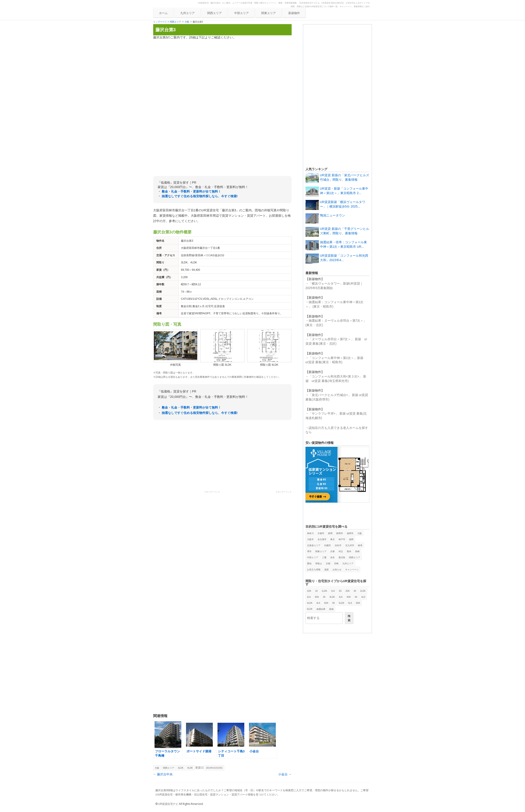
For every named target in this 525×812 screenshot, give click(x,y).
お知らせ (337, 570)
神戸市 (342, 539)
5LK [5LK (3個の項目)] (350, 603)
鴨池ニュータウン (333, 215)
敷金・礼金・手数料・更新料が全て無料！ (191, 191)
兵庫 (333, 551)
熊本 (349, 551)
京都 (328, 563)
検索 (349, 618)
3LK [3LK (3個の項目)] (341, 597)
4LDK (190, 768)
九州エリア (187, 13)
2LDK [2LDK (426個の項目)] (363, 591)
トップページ (160, 22)
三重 (324, 557)
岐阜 (360, 545)
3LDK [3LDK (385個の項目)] (332, 597)
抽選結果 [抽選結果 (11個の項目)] (321, 609)
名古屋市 (322, 539)
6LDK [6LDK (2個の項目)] (310, 609)
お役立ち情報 (314, 570)
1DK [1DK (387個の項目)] (309, 591)
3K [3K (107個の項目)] (324, 597)
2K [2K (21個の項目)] (355, 591)
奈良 (333, 557)
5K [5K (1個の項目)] (334, 603)
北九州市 (350, 545)
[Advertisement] (222, 74)
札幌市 (328, 545)
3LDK (181, 768)
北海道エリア (314, 545)
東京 (333, 539)
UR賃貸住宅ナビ (168, 804)
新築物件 (294, 13)
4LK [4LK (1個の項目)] (318, 603)
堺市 (309, 551)
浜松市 (338, 545)
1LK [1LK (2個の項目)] (333, 591)
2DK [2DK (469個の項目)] (348, 591)
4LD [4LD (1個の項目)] (363, 597)
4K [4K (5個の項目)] (356, 597)
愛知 (309, 563)
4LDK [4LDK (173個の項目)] (310, 603)
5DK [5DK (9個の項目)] (326, 603)
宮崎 (336, 563)
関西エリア (214, 13)
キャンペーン (352, 570)
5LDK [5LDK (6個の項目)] (342, 603)
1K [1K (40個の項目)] (316, 591)
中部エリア (242, 13)
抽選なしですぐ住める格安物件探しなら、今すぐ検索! (200, 196)
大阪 (187, 22)
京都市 (321, 533)
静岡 (330, 533)
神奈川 (310, 533)
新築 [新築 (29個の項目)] (331, 609)
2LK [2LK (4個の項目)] (309, 597)
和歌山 (319, 563)
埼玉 (341, 551)
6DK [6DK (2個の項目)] (358, 603)
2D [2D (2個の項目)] (340, 591)
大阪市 (310, 539)
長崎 (357, 551)
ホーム (163, 13)
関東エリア (269, 13)
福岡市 (350, 533)
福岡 (351, 539)
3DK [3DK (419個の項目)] (317, 597)
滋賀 (326, 570)
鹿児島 (342, 557)
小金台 (285, 774)
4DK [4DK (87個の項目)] (349, 597)
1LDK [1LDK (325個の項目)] (324, 591)
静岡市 (340, 533)
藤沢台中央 (163, 774)
